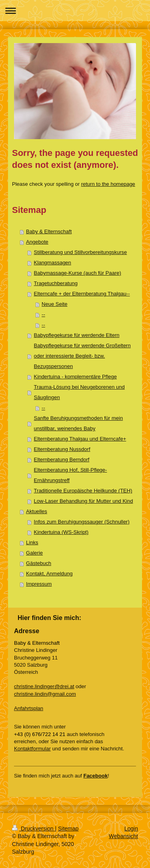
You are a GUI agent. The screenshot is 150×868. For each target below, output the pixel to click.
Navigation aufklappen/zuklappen (75, 11)
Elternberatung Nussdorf (62, 449)
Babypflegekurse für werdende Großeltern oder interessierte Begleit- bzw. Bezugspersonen (82, 356)
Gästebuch (39, 563)
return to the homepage (108, 184)
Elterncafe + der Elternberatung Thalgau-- (82, 294)
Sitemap (68, 829)
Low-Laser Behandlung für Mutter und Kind (84, 501)
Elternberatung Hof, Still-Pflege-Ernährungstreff (71, 475)
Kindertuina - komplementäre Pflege (75, 377)
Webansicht (123, 836)
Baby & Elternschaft (49, 231)
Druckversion (33, 829)
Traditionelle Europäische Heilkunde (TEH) (83, 491)
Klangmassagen (53, 263)
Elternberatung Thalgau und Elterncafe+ (80, 439)
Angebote (37, 242)
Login (131, 829)
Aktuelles (37, 511)
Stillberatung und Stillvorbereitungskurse (81, 252)
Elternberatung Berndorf (62, 460)
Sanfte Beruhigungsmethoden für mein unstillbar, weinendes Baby (79, 423)
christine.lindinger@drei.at (44, 686)
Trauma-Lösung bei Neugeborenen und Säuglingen (79, 392)
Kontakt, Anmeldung (49, 574)
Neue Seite (54, 304)
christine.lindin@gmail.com (45, 694)
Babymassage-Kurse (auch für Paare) (78, 273)
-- (43, 314)
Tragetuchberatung (56, 283)
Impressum (39, 584)
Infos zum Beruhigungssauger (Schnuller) (82, 522)
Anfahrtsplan (29, 708)
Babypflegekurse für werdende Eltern (77, 335)
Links (32, 542)
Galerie (34, 553)
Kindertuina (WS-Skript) (61, 532)
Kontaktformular (32, 749)
